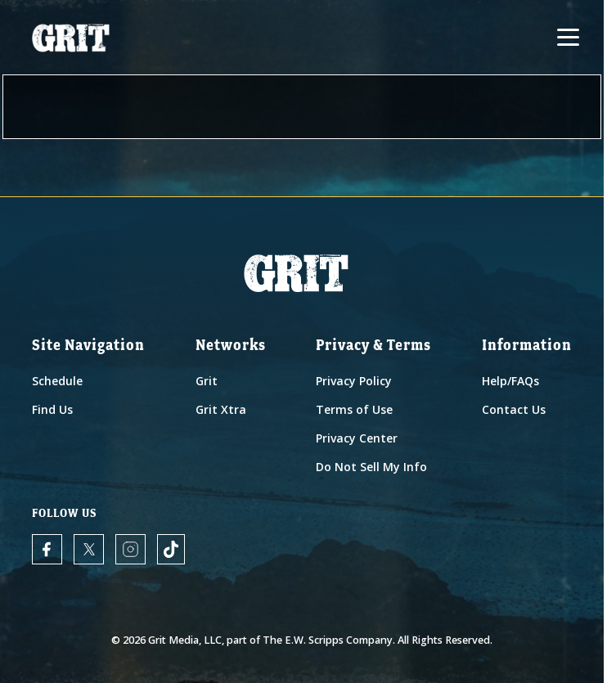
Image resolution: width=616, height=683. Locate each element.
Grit (207, 381)
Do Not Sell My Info (371, 467)
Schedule (57, 381)
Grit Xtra (221, 409)
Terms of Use (354, 409)
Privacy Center (357, 438)
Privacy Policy (354, 381)
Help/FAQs (510, 381)
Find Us (52, 409)
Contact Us (514, 409)
